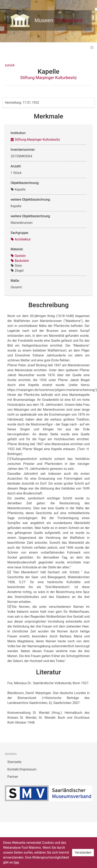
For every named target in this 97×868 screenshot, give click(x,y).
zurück (10, 65)
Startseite (14, 762)
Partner (13, 777)
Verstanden (83, 852)
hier (16, 862)
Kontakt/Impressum (22, 769)
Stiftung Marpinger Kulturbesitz (48, 78)
